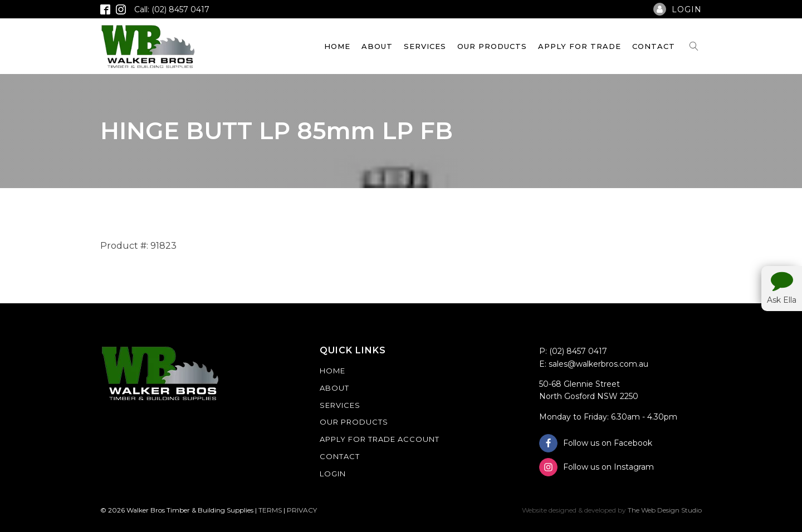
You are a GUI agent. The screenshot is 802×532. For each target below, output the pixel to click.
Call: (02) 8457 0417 (172, 9)
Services (425, 46)
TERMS (270, 510)
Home (337, 46)
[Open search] (694, 46)
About (377, 46)
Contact (654, 46)
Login (333, 474)
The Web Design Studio (665, 510)
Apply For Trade (580, 46)
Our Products (492, 46)
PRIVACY (302, 510)
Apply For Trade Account (380, 439)
